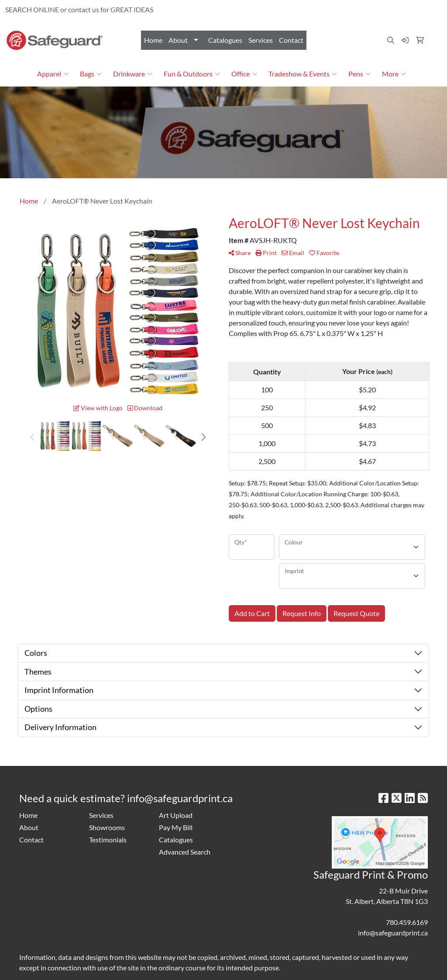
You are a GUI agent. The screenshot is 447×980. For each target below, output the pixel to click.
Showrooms (107, 827)
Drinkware (133, 74)
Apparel (53, 74)
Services (261, 40)
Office (244, 74)
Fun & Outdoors (192, 74)
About (178, 40)
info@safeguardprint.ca (402, 9)
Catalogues (225, 40)
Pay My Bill (176, 827)
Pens (359, 74)
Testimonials (108, 840)
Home (153, 40)
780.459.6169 (341, 9)
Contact (291, 40)
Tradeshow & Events (303, 74)
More (394, 74)
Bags (91, 74)
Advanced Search (185, 852)
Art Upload (176, 815)
